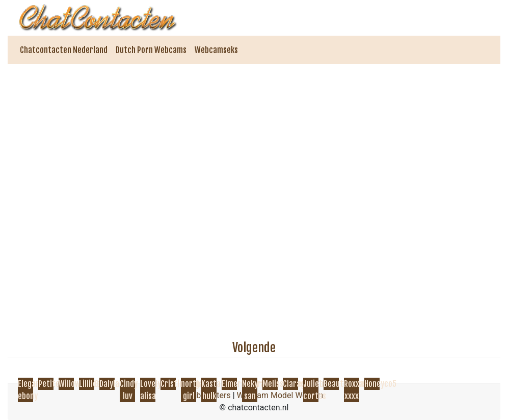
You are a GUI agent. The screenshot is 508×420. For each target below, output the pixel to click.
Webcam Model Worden (280, 395)
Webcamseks (216, 50)
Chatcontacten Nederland (64, 50)
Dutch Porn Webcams (151, 50)
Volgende (254, 348)
